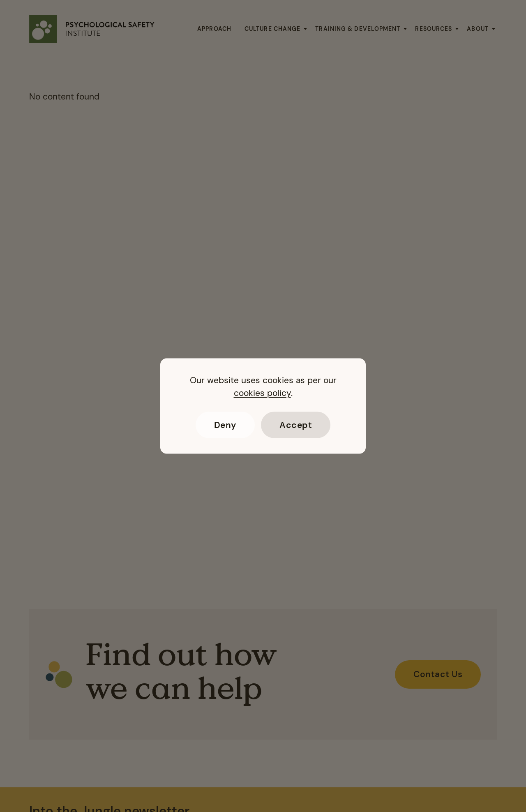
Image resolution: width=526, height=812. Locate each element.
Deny (225, 425)
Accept (296, 425)
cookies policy (262, 393)
